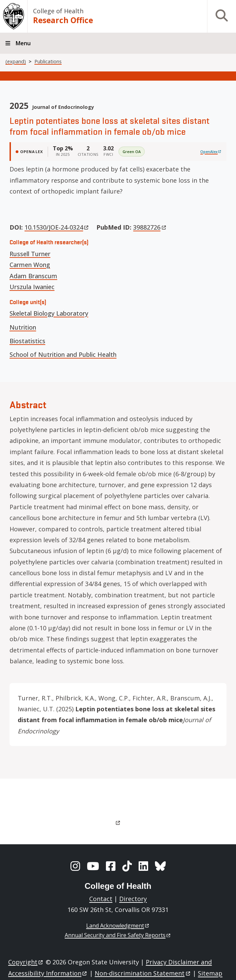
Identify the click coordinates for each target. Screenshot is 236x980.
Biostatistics (27, 341)
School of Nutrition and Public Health (63, 354)
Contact (101, 899)
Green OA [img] (132, 152)
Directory (133, 899)
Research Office (63, 20)
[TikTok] (127, 866)
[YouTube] (93, 866)
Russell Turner (30, 254)
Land (118, 926)
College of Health (58, 11)
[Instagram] (75, 866)
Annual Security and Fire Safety (118, 935)
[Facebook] (111, 866)
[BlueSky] (160, 866)
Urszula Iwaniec (32, 287)
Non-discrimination (143, 973)
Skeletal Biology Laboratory (49, 313)
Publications (48, 61)
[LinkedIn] (143, 866)
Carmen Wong (30, 265)
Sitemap (210, 973)
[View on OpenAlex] (211, 152)
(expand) (16, 61)
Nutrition (23, 327)
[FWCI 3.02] (108, 152)
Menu (23, 43)
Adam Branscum (33, 276)
